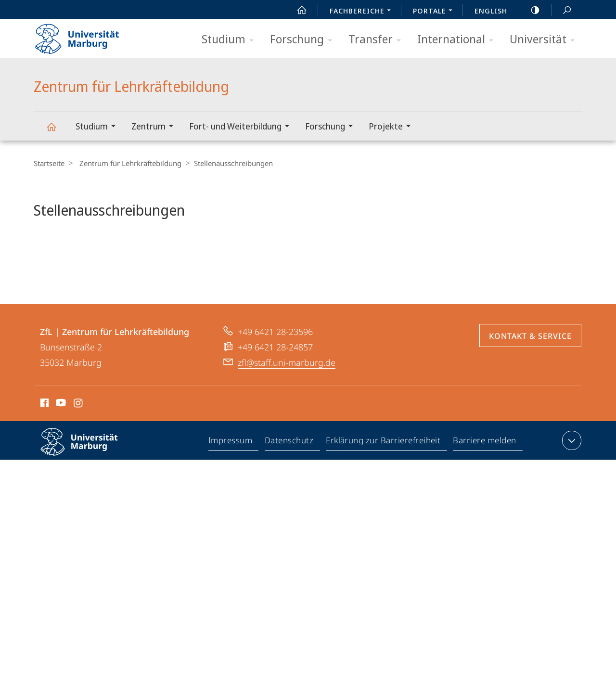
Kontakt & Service (530, 361)
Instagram (79, 430)
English (491, 11)
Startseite (49, 163)
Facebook (44, 430)
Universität (545, 40)
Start (296, 10)
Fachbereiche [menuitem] (363, 12)
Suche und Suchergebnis (562, 10)
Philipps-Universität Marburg (88, 475)
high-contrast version (530, 10)
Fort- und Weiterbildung (242, 127)
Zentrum (155, 127)
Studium (231, 40)
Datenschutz (289, 468)
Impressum (231, 468)
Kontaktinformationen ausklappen (571, 466)
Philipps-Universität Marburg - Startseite (85, 36)
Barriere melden (485, 468)
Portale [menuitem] (435, 12)
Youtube (60, 430)
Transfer (378, 40)
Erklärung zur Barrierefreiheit (384, 468)
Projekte (393, 127)
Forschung (304, 40)
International (458, 40)
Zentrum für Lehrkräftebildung (57, 131)
